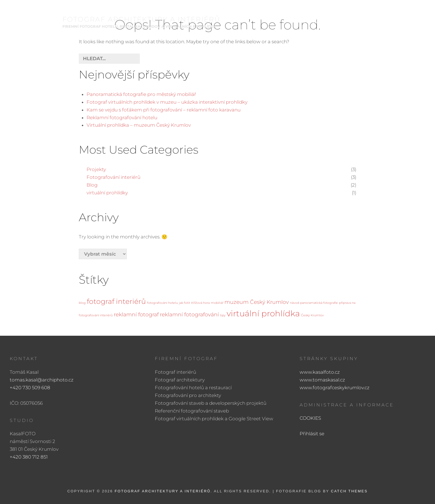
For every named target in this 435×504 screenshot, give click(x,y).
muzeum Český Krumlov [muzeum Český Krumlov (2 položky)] (257, 302)
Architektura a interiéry (321, 22)
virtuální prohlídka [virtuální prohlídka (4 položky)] (263, 313)
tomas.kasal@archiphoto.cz (42, 380)
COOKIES (310, 418)
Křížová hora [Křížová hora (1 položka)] (200, 303)
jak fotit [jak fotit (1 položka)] (184, 303)
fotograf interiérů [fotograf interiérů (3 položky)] (116, 301)
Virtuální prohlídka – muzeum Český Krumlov (139, 125)
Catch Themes (349, 491)
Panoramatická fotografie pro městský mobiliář (141, 94)
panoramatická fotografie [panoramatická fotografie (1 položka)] (319, 303)
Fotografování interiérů (113, 177)
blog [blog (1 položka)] (82, 303)
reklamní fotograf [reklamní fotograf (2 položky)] (136, 315)
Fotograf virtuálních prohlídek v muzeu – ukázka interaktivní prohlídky (167, 102)
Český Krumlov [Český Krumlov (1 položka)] (312, 315)
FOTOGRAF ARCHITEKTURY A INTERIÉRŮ (141, 20)
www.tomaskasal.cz (322, 380)
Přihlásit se (312, 434)
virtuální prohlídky (107, 193)
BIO (371, 22)
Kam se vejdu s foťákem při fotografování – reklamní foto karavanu (164, 110)
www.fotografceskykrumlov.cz (335, 388)
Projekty (96, 169)
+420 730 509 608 (30, 388)
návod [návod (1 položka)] (294, 303)
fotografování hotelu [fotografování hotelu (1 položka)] (162, 303)
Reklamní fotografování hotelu (122, 118)
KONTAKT (395, 22)
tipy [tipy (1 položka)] (223, 315)
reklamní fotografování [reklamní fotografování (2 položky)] (189, 315)
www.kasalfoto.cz (320, 372)
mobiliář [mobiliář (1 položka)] (217, 303)
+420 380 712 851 (29, 457)
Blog (92, 185)
